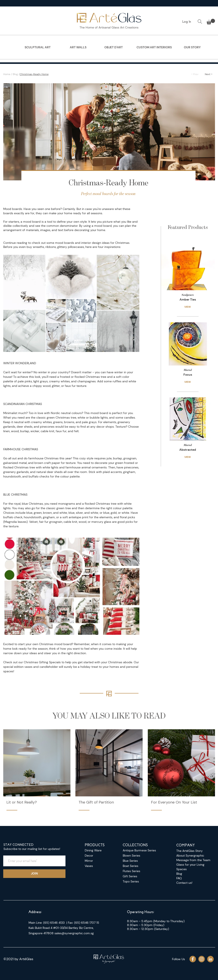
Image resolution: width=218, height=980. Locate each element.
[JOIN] (34, 874)
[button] (211, 22)
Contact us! (184, 883)
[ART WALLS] (78, 47)
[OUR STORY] (192, 47)
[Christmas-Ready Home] (100, 74)
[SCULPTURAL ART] (38, 47)
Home (7, 74)
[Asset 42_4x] (210, 959)
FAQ (179, 878)
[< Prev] (195, 74)
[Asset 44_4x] (193, 959)
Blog (15, 74)
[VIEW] (188, 307)
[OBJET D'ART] (114, 47)
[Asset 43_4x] (202, 959)
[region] (38, 49)
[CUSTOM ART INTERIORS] (154, 47)
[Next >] (209, 74)
